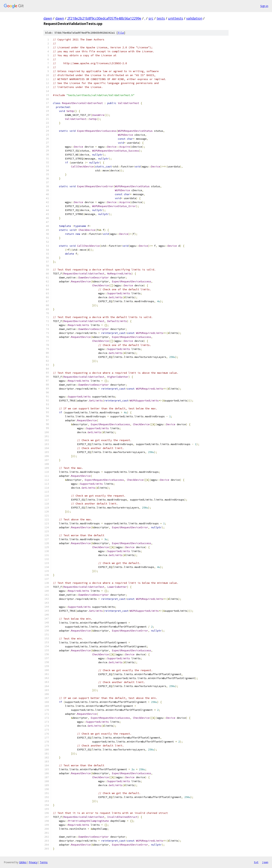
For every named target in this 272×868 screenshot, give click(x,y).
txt (256, 862)
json (265, 862)
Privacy (33, 862)
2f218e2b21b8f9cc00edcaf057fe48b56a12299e (104, 18)
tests (161, 18)
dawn (48, 18)
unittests (176, 18)
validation (194, 18)
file (121, 33)
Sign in (264, 6)
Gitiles (23, 862)
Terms (44, 862)
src (151, 18)
